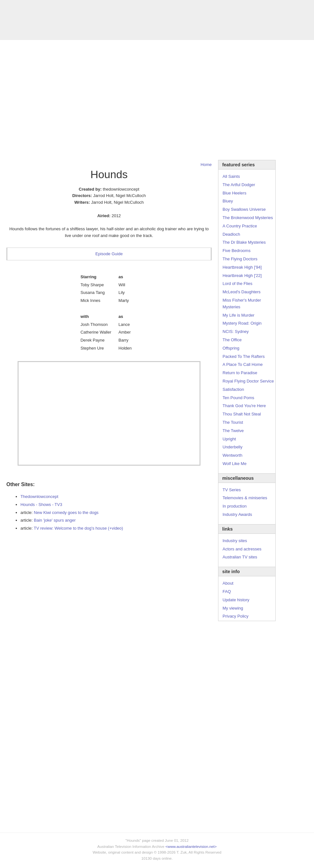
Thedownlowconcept (39, 497)
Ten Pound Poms (238, 398)
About (228, 583)
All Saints (231, 176)
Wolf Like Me (235, 464)
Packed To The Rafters (244, 356)
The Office (232, 340)
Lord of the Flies (237, 284)
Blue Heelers (234, 193)
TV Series (58, 34)
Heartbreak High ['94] (242, 267)
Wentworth (232, 455)
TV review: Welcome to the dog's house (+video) (78, 528)
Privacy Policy (236, 616)
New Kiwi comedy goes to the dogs (66, 513)
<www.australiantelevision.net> (191, 846)
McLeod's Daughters (242, 292)
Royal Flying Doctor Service (248, 381)
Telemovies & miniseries (245, 498)
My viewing (233, 608)
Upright (229, 439)
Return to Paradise (240, 373)
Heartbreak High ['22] (242, 276)
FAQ (227, 592)
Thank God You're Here (244, 406)
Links (101, 34)
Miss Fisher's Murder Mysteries (242, 304)
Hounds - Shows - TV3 (41, 505)
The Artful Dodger (239, 185)
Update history (236, 600)
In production (235, 506)
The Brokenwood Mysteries (248, 218)
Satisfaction (233, 389)
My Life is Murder (239, 315)
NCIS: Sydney (236, 331)
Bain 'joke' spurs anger (55, 520)
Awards (82, 34)
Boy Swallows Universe (244, 209)
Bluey (228, 201)
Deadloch (231, 234)
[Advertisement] (60, 100)
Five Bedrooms (236, 251)
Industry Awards (237, 514)
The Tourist (233, 422)
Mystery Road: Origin (242, 323)
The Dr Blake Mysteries (244, 242)
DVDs (164, 34)
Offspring (231, 348)
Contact (143, 34)
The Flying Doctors (240, 259)
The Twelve (233, 431)
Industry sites (235, 541)
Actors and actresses (242, 549)
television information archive (157, 14)
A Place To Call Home (243, 364)
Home (206, 165)
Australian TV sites (240, 557)
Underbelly (232, 447)
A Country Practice (240, 226)
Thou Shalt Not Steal (242, 414)
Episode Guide (109, 254)
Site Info (121, 34)
